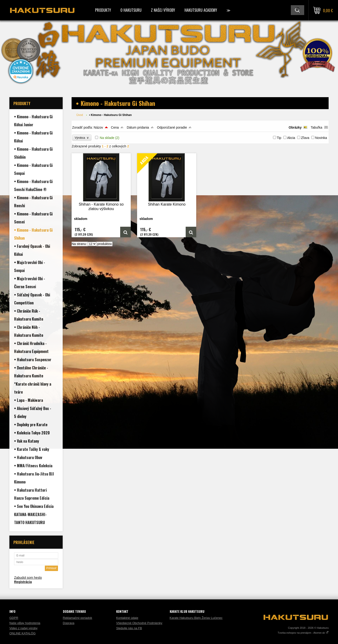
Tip (279, 138)
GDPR (14, 618)
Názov (98, 127)
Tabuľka (317, 127)
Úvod (80, 115)
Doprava (69, 623)
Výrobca (82, 138)
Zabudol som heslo (28, 578)
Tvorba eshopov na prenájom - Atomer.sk (303, 633)
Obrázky (295, 127)
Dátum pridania (138, 127)
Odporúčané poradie (172, 127)
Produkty (103, 10)
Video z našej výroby (23, 628)
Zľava (305, 138)
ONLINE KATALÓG (23, 633)
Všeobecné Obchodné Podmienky (139, 623)
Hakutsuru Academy (201, 10)
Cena (115, 127)
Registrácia (23, 582)
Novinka (321, 138)
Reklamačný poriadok (78, 618)
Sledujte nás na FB (129, 628)
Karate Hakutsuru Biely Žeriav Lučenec (196, 618)
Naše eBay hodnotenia (25, 623)
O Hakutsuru (131, 10)
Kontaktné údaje (127, 618)
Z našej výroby (163, 10)
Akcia (291, 138)
